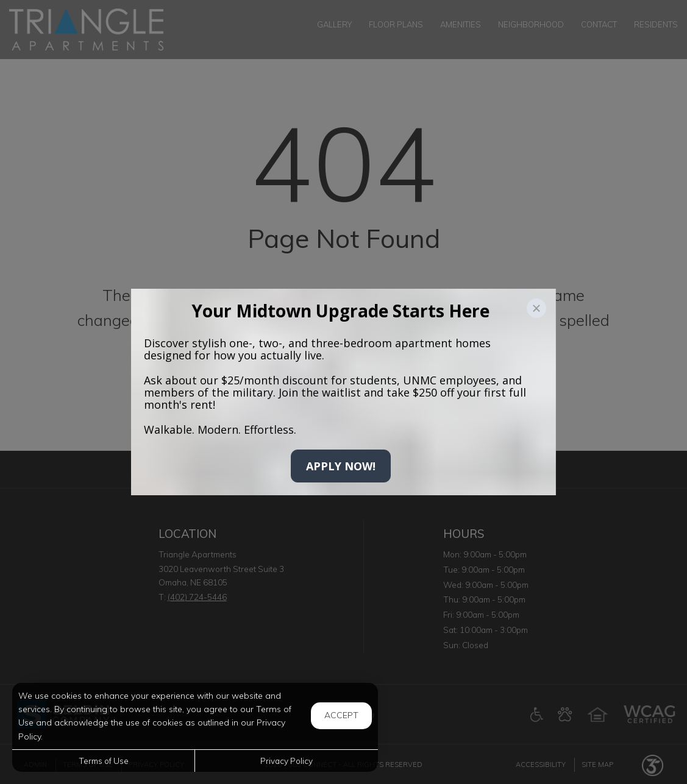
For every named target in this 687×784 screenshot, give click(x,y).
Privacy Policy (287, 761)
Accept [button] (341, 715)
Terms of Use (104, 761)
